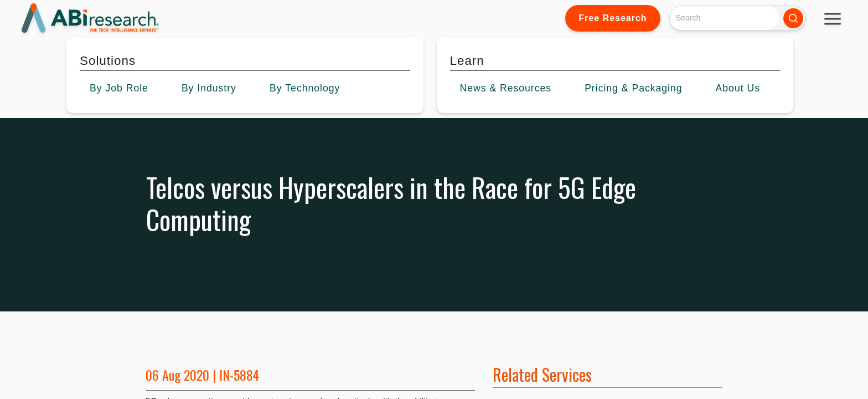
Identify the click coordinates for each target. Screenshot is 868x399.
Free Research (613, 18)
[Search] (724, 18)
